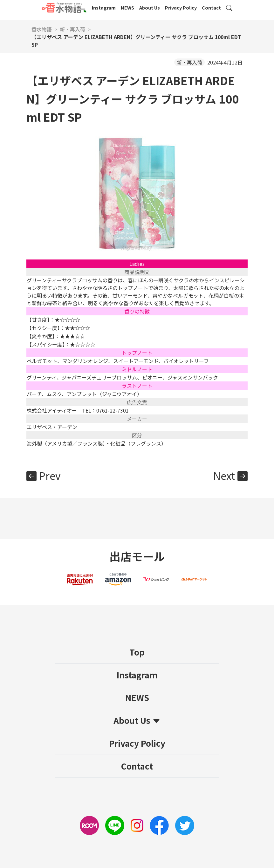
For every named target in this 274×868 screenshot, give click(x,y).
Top (137, 652)
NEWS (127, 7)
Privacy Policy (181, 7)
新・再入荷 (189, 62)
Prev (50, 475)
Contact (211, 7)
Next (224, 475)
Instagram (104, 7)
